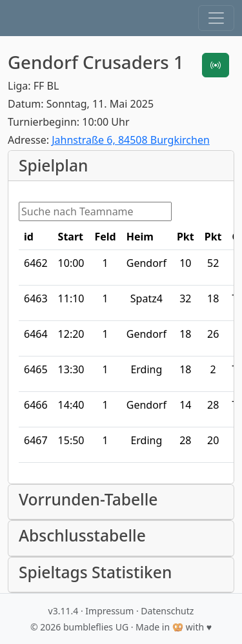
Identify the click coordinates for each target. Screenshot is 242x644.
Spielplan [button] (53, 165)
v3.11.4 (64, 611)
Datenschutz (167, 611)
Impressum (109, 611)
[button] (216, 18)
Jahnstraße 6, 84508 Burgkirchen (131, 140)
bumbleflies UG (96, 627)
